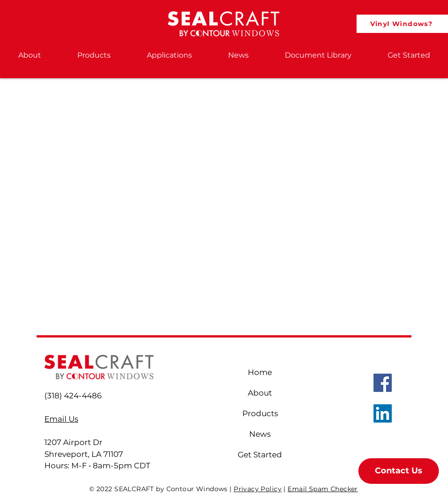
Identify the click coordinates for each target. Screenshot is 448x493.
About (260, 393)
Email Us (61, 419)
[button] (399, 471)
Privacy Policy (258, 489)
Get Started (260, 455)
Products (260, 413)
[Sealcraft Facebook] (383, 383)
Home (260, 372)
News (260, 434)
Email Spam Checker (323, 489)
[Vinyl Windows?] (402, 24)
